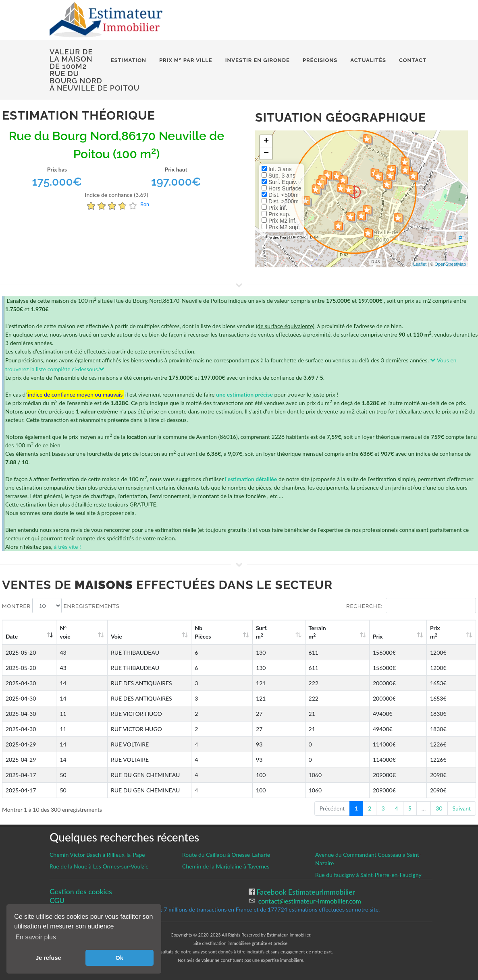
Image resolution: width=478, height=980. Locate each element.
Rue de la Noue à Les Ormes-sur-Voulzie (99, 866)
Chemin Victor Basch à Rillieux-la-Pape (97, 855)
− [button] (266, 153)
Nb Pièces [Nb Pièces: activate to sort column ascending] (257, 632)
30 (439, 808)
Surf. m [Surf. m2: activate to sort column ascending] (304, 632)
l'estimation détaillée (251, 479)
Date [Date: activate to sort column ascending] (12, 636)
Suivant (462, 808)
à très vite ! (67, 547)
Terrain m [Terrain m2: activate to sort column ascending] (350, 632)
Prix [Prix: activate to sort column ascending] (398, 636)
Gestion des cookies (81, 892)
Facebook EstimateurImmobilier (305, 892)
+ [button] (266, 141)
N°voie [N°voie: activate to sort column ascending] (69, 632)
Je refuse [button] (48, 958)
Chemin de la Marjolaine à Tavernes (226, 866)
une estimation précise (244, 394)
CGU (57, 900)
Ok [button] (119, 958)
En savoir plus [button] (36, 937)
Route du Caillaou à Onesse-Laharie (226, 855)
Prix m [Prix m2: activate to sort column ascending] (444, 632)
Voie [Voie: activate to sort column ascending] (110, 636)
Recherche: (411, 606)
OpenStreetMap (450, 264)
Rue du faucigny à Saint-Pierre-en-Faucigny (368, 875)
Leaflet (420, 264)
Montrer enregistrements (61, 606)
